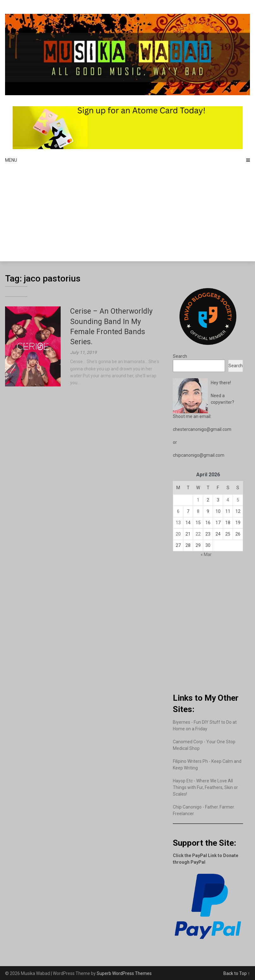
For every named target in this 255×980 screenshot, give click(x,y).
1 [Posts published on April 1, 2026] (198, 500)
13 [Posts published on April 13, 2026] (178, 523)
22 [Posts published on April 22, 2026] (198, 534)
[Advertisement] (128, 214)
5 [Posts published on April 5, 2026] (238, 500)
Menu (11, 160)
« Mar (206, 554)
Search (180, 356)
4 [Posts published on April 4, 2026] (228, 500)
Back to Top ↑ (237, 973)
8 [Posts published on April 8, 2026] (198, 511)
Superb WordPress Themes (124, 973)
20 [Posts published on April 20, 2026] (178, 534)
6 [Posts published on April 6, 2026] (178, 511)
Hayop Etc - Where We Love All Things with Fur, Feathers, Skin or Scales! (205, 787)
